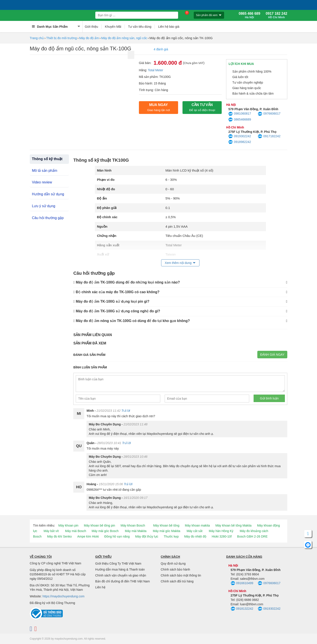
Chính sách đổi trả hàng (177, 581)
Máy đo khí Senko (59, 536)
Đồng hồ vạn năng (117, 536)
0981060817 (240, 114)
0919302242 (240, 136)
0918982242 (240, 142)
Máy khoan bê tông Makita (233, 525)
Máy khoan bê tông (166, 525)
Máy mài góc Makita (166, 531)
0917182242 (269, 136)
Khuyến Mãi (113, 27)
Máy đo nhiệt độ (195, 536)
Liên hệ (100, 587)
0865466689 (240, 120)
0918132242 (242, 609)
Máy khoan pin (68, 525)
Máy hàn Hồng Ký (221, 531)
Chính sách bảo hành (175, 569)
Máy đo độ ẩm (89, 38)
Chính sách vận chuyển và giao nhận (121, 575)
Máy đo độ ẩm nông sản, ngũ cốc (124, 38)
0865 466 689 (249, 15)
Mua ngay (158, 107)
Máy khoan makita (197, 525)
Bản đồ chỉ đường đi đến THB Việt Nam (123, 581)
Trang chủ (37, 38)
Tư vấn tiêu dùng (140, 27)
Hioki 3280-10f (222, 536)
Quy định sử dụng (173, 563)
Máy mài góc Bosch (105, 531)
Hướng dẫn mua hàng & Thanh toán (120, 569)
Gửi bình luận (269, 398)
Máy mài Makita (136, 531)
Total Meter (156, 70)
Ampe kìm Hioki (88, 536)
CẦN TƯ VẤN (202, 107)
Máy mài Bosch (76, 531)
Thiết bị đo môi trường (62, 38)
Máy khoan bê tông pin (100, 525)
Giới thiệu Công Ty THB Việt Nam (118, 563)
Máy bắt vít (51, 531)
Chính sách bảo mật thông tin (181, 575)
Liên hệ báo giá (169, 27)
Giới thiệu (91, 27)
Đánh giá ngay (272, 355)
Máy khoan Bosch (133, 525)
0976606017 (269, 114)
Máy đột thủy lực (147, 536)
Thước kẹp (171, 536)
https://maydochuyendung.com (64, 596)
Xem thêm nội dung (178, 263)
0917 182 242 (276, 15)
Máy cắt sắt (195, 531)
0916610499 (242, 583)
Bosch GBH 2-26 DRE (252, 536)
